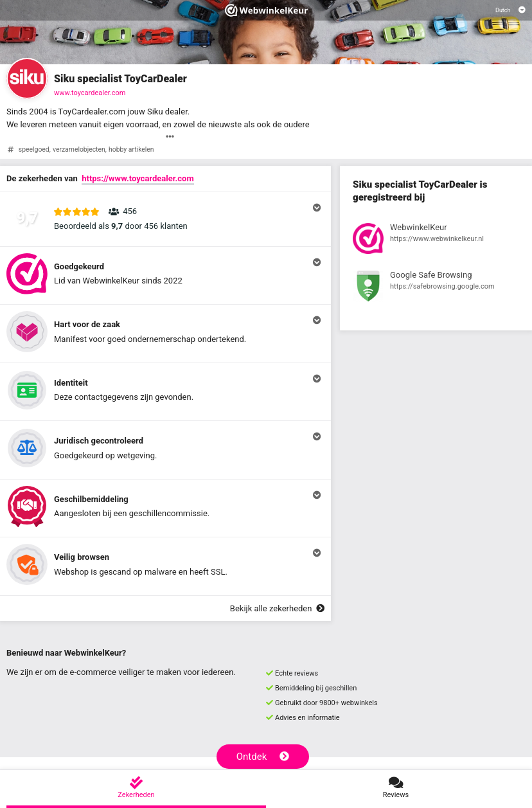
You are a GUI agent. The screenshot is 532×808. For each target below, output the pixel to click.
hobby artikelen (131, 149)
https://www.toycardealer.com (137, 178)
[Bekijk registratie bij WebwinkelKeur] (436, 240)
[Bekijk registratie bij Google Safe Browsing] (436, 288)
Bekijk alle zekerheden (277, 608)
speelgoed (34, 149)
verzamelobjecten (79, 149)
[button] (165, 219)
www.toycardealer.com (90, 93)
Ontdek (263, 757)
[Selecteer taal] (510, 10)
